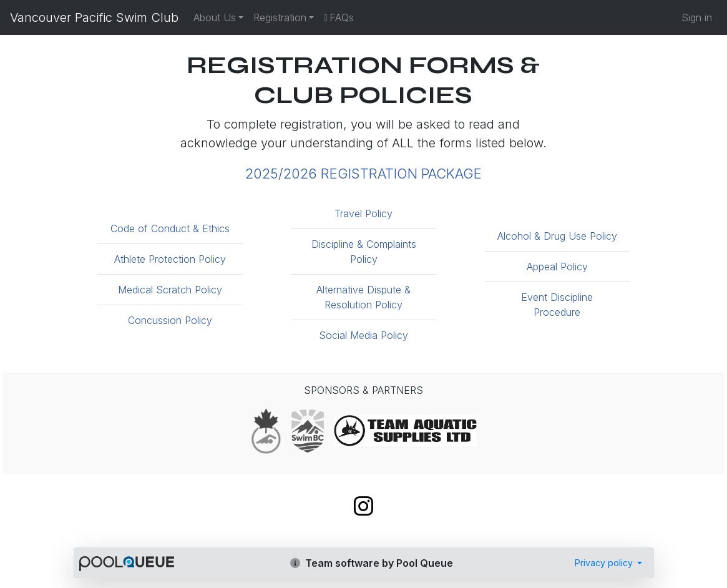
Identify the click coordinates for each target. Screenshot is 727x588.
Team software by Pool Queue (372, 563)
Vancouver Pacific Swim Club (94, 17)
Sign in (697, 17)
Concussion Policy (170, 320)
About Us (215, 17)
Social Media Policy (363, 335)
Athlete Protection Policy (170, 259)
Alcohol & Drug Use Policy (557, 236)
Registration (280, 17)
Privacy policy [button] (605, 563)
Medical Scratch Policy (170, 290)
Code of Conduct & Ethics (170, 228)
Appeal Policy (557, 267)
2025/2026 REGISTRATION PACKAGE (363, 174)
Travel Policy (363, 213)
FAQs (339, 17)
